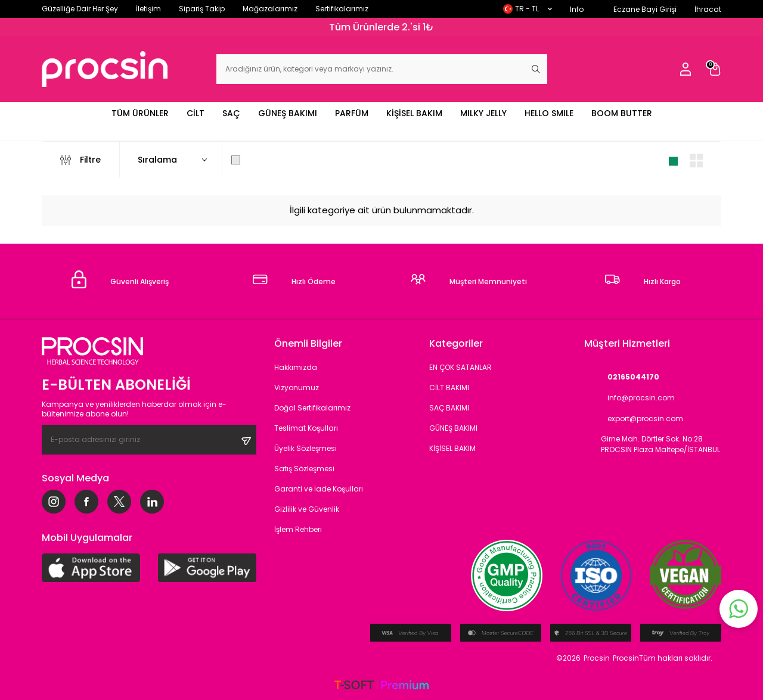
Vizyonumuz (297, 388)
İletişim (148, 9)
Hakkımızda (296, 367)
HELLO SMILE (549, 113)
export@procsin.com (634, 419)
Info (577, 9)
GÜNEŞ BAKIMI (288, 113)
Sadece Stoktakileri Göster (296, 160)
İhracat (708, 9)
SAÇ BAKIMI (449, 408)
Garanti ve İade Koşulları (319, 489)
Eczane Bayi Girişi (645, 9)
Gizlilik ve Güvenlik (307, 509)
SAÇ (231, 113)
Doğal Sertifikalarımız (312, 408)
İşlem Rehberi (298, 529)
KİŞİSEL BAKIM (414, 113)
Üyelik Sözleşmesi (305, 448)
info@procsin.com (629, 398)
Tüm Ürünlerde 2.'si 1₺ (381, 27)
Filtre (80, 160)
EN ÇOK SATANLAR (460, 367)
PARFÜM (352, 113)
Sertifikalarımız (342, 9)
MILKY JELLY (483, 113)
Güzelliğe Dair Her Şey (80, 9)
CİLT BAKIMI (449, 388)
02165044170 (622, 377)
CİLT (196, 113)
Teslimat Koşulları (306, 428)
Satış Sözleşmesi (304, 469)
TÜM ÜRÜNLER (140, 113)
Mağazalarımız (270, 9)
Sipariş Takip (202, 9)
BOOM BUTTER (622, 113)
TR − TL (528, 9)
